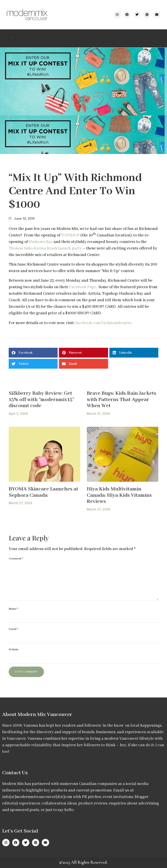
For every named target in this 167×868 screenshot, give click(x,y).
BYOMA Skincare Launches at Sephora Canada (43, 492)
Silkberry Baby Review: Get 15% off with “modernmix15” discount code (42, 400)
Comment (16, 559)
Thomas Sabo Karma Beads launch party (45, 248)
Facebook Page (83, 287)
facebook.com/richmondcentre (103, 323)
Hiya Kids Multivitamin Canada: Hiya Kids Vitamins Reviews (119, 495)
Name (13, 609)
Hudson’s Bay (41, 242)
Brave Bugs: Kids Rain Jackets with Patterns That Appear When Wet (122, 400)
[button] (12, 37)
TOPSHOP (70, 235)
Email (13, 629)
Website (14, 650)
